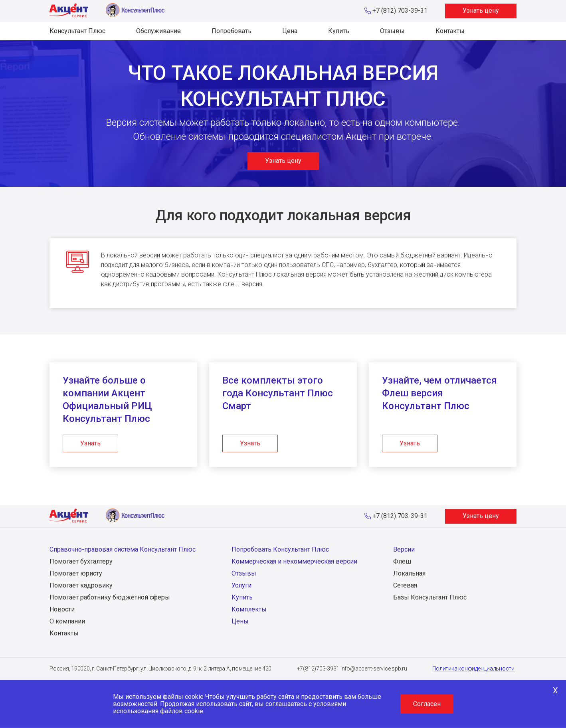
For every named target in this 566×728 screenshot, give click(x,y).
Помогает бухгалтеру (81, 561)
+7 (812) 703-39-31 (400, 11)
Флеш (402, 561)
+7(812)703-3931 (318, 669)
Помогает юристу (76, 573)
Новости (62, 609)
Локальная (409, 573)
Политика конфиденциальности (473, 669)
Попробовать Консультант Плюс (280, 549)
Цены (240, 621)
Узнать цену (481, 11)
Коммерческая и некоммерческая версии (294, 561)
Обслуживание (158, 31)
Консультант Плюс (77, 31)
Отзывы (392, 31)
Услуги (241, 585)
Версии (404, 549)
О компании (67, 621)
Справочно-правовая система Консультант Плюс (123, 549)
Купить (339, 31)
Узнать (90, 443)
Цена (290, 31)
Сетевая (405, 585)
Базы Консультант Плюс (430, 597)
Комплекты (249, 609)
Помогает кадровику (81, 585)
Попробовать (232, 31)
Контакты (450, 31)
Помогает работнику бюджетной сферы (110, 597)
